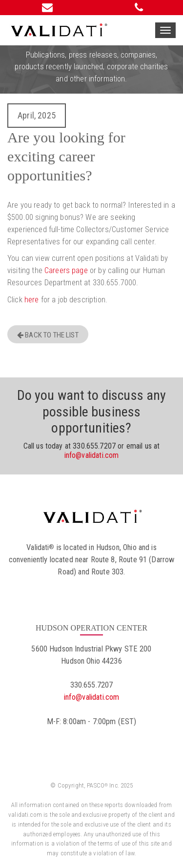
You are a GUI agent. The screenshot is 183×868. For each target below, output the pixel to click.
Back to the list (48, 335)
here (32, 300)
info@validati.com (92, 455)
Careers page (66, 270)
